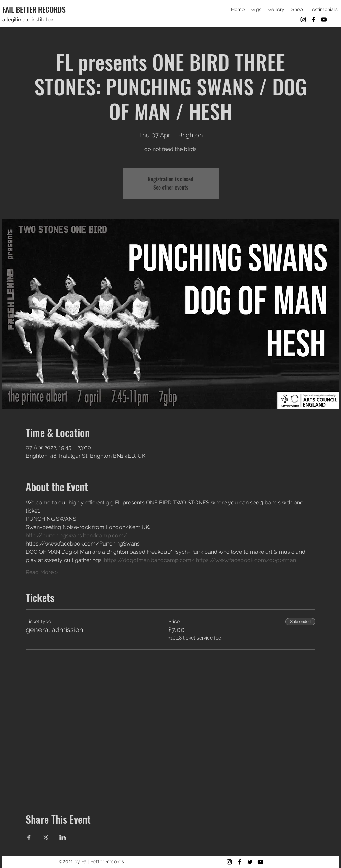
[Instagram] (303, 20)
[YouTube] (324, 20)
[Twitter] (250, 862)
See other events (171, 187)
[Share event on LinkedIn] (63, 837)
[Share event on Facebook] (29, 837)
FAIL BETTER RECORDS (34, 9)
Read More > (42, 572)
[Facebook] (314, 20)
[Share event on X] (46, 837)
